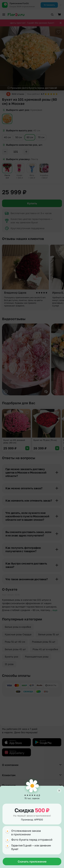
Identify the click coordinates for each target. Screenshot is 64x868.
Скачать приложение (32, 862)
